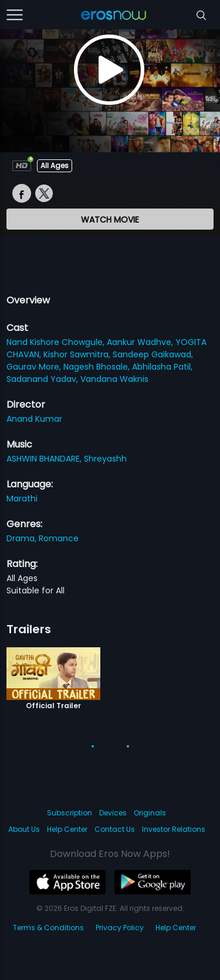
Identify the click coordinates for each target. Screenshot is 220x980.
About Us (24, 829)
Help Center (67, 829)
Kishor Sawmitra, (78, 354)
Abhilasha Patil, (162, 367)
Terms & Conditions (48, 928)
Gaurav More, (35, 367)
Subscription (70, 813)
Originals (150, 813)
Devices (113, 813)
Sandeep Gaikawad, (153, 354)
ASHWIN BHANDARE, (45, 459)
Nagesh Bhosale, (98, 367)
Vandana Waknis (114, 379)
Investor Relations (174, 829)
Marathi (22, 498)
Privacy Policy (120, 928)
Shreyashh (105, 459)
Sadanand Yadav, (43, 379)
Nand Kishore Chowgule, (57, 342)
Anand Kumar (34, 419)
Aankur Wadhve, (141, 342)
